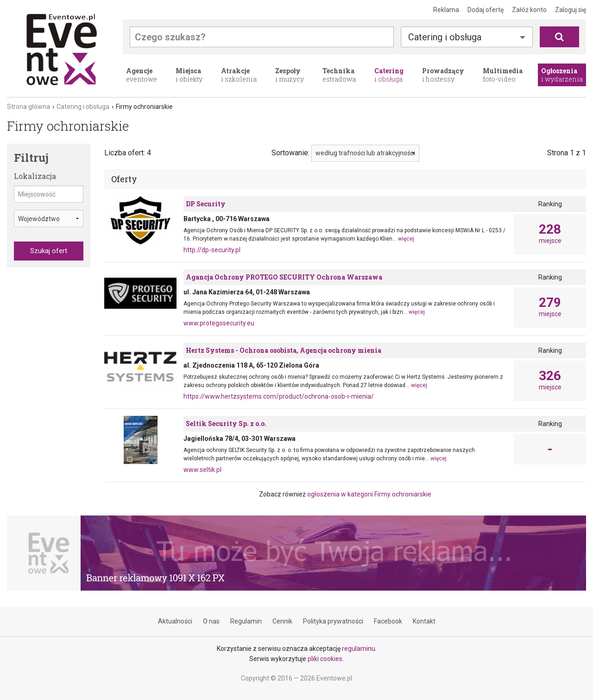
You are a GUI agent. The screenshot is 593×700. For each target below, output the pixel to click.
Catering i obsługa (445, 37)
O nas (211, 621)
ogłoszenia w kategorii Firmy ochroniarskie (369, 494)
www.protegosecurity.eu (219, 323)
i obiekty (189, 75)
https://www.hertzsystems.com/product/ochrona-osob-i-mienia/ (279, 396)
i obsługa (389, 75)
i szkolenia (239, 75)
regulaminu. (359, 649)
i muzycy (290, 75)
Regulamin (246, 621)
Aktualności (175, 621)
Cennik (282, 621)
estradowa (339, 75)
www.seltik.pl (202, 470)
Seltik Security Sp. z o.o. (226, 423)
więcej (406, 239)
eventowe (142, 75)
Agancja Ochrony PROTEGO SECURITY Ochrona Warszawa (284, 277)
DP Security (206, 204)
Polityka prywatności (333, 621)
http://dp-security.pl (212, 250)
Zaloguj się (571, 10)
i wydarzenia (562, 75)
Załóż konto (529, 10)
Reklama (446, 10)
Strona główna (28, 107)
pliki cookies (325, 659)
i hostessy (443, 75)
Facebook (388, 621)
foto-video (503, 75)
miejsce (550, 234)
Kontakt (424, 621)
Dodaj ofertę (486, 10)
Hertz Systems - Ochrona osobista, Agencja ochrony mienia (284, 350)
